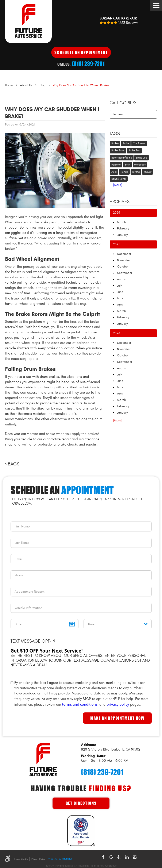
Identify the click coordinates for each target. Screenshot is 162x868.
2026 (116, 213)
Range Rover (119, 179)
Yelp (119, 857)
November (124, 260)
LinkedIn (127, 857)
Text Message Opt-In (33, 641)
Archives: (120, 202)
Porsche (116, 165)
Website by (60, 859)
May (120, 298)
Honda (124, 172)
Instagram (135, 857)
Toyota (136, 172)
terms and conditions (80, 704)
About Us (26, 85)
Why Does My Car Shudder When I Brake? (81, 85)
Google (111, 857)
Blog (43, 85)
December (124, 254)
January (122, 235)
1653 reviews (128, 23)
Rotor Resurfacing (122, 158)
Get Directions (81, 803)
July (119, 286)
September (125, 273)
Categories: (123, 103)
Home (9, 85)
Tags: (115, 134)
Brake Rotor (118, 150)
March (121, 222)
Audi (114, 172)
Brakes (115, 144)
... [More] (116, 185)
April (120, 305)
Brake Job (141, 158)
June (120, 292)
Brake (126, 144)
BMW (127, 165)
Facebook (103, 857)
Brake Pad (134, 150)
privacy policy (118, 704)
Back (13, 464)
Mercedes (140, 165)
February (123, 228)
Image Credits (21, 859)
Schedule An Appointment (81, 52)
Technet (118, 114)
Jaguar (148, 172)
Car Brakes (139, 144)
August (122, 279)
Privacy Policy (38, 859)
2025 (116, 244)
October (123, 267)
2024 (117, 333)
